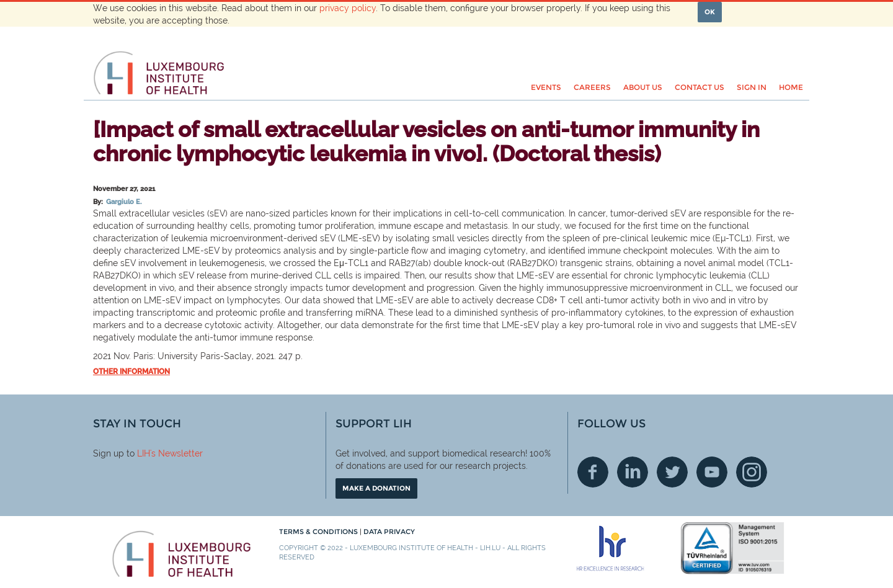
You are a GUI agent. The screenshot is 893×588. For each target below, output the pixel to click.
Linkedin (633, 472)
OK (710, 12)
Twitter (672, 472)
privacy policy (348, 8)
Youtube (712, 472)
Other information (131, 372)
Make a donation (376, 488)
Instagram (752, 472)
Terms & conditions (319, 532)
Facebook (593, 472)
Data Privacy (389, 532)
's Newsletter (176, 453)
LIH (144, 453)
